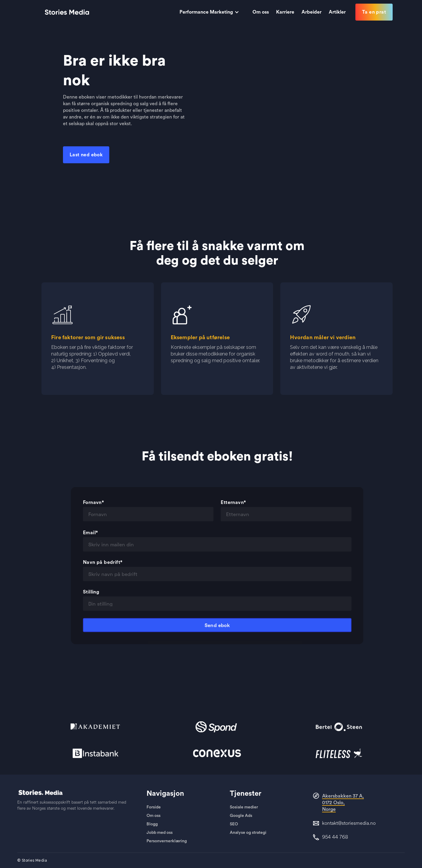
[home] (67, 12)
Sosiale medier (244, 807)
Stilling (91, 598)
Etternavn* (233, 508)
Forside (154, 807)
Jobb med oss (160, 833)
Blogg (152, 824)
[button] (212, 12)
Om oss (153, 816)
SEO (234, 824)
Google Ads (241, 816)
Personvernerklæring (167, 841)
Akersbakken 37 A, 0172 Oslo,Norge (343, 803)
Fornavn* (93, 508)
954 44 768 (335, 837)
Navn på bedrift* (103, 568)
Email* (90, 538)
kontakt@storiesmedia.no (349, 823)
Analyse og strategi (248, 833)
